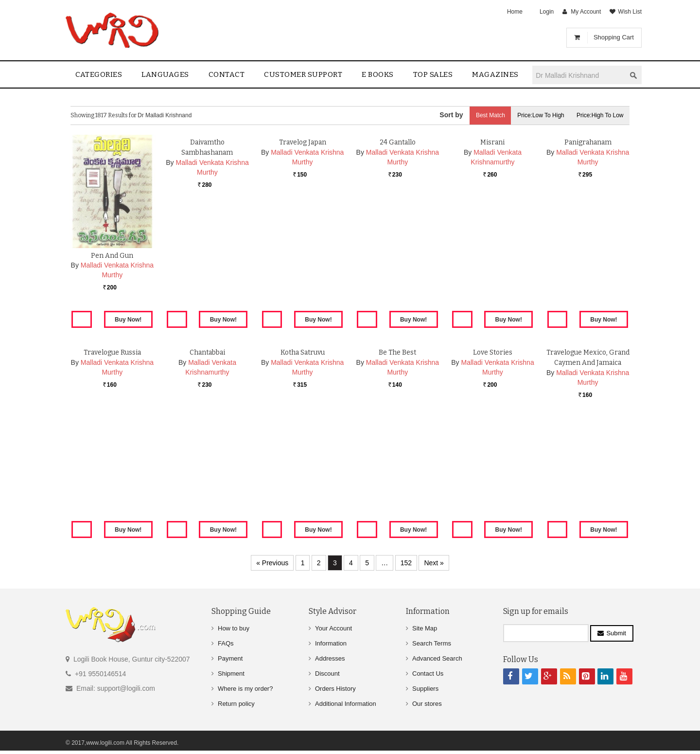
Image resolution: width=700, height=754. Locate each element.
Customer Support (303, 74)
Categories (99, 74)
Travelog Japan (303, 256)
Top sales (433, 74)
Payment (230, 658)
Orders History (335, 689)
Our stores (427, 704)
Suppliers (425, 689)
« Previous (272, 563)
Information (331, 643)
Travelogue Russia (112, 466)
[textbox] (579, 75)
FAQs (226, 643)
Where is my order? (245, 689)
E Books (378, 74)
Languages (165, 74)
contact (227, 74)
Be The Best (397, 466)
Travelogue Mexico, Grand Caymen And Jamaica (588, 476)
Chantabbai (207, 466)
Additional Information (346, 704)
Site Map (425, 628)
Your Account (333, 628)
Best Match (484, 115)
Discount (327, 673)
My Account (586, 12)
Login (547, 12)
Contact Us (428, 673)
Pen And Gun (112, 256)
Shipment (231, 673)
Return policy (236, 704)
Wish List (630, 12)
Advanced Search (437, 658)
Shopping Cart (614, 37)
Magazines (495, 74)
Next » (434, 563)
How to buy (234, 628)
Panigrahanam (588, 256)
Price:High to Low (599, 115)
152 (406, 563)
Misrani (493, 256)
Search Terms (432, 643)
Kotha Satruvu (302, 466)
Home (515, 12)
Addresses (330, 658)
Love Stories (492, 466)
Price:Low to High (537, 115)
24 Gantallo (398, 256)
